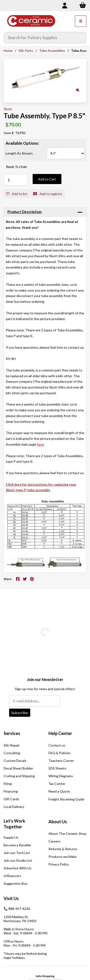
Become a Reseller (17, 845)
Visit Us (11, 898)
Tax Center (57, 784)
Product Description (25, 212)
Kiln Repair (12, 745)
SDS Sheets (57, 768)
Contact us (57, 745)
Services (12, 733)
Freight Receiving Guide (66, 799)
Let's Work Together (14, 824)
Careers (54, 841)
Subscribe (20, 713)
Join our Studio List (18, 860)
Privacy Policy (59, 864)
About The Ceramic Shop (67, 834)
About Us (58, 822)
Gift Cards (11, 799)
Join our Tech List (17, 853)
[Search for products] (42, 38)
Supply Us (11, 837)
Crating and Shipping (19, 776)
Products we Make (63, 857)
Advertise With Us (18, 868)
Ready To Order (17, 167)
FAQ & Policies (60, 753)
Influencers (12, 876)
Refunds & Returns (63, 849)
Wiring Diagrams (61, 776)
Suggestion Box (15, 883)
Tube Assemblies (52, 51)
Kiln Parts (26, 51)
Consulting (12, 753)
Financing (11, 791)
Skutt (8, 109)
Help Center (60, 733)
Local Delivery (14, 807)
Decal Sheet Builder (18, 768)
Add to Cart (47, 179)
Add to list (17, 194)
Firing (8, 784)
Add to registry (48, 194)
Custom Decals (15, 761)
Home (8, 51)
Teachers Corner (61, 761)
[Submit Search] (83, 38)
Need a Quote (59, 791)
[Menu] (81, 21)
